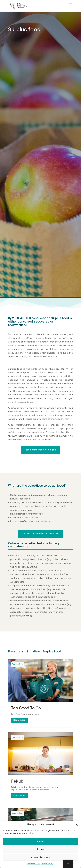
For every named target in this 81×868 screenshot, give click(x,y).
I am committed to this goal (41, 450)
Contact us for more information (40, 534)
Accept (41, 841)
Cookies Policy (33, 864)
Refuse (40, 849)
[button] (77, 825)
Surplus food (18, 664)
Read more (19, 720)
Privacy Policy (47, 864)
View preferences (41, 857)
